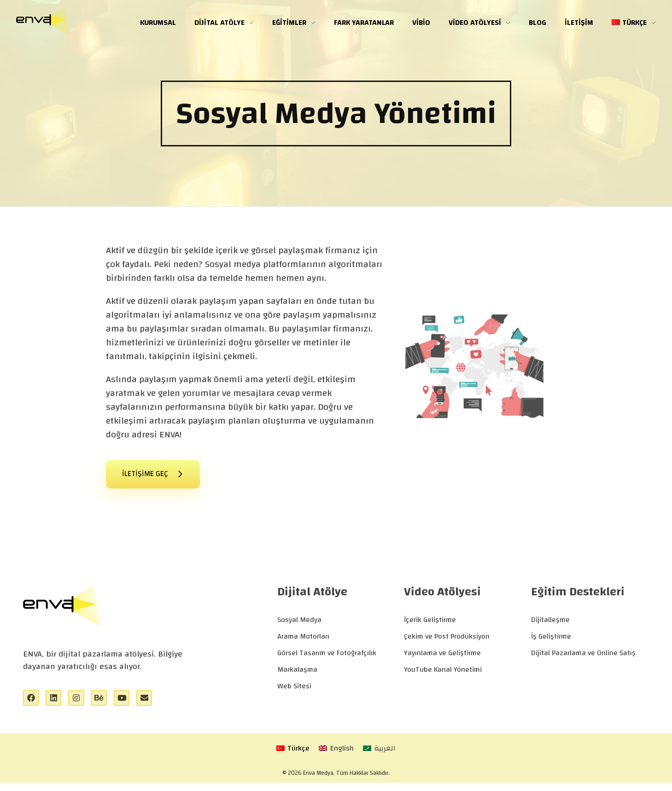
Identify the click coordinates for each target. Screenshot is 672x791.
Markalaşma (297, 675)
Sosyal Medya (299, 625)
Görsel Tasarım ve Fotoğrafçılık (327, 658)
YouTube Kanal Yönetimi (443, 675)
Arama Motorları (303, 641)
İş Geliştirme (551, 641)
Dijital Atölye (312, 597)
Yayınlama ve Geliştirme (442, 658)
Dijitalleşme (550, 625)
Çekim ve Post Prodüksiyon (447, 641)
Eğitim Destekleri (578, 597)
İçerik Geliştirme (430, 625)
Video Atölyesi (442, 597)
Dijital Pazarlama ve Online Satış (583, 658)
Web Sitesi (294, 691)
